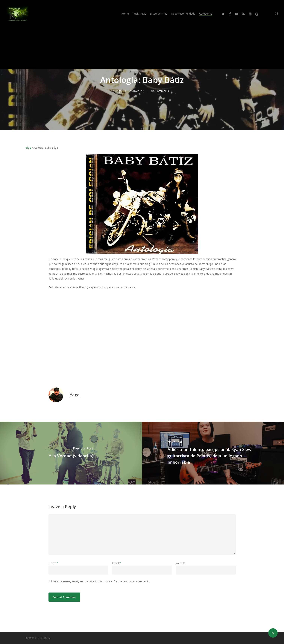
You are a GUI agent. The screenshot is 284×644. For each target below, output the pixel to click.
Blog (28, 148)
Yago (119, 91)
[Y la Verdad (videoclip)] (71, 453)
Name (53, 563)
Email (117, 563)
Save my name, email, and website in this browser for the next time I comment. (100, 581)
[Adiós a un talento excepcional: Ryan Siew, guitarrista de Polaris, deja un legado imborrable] (213, 453)
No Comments (160, 91)
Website (181, 563)
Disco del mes (142, 68)
